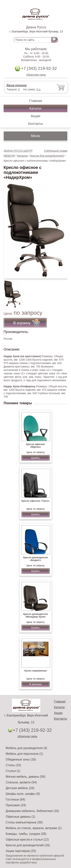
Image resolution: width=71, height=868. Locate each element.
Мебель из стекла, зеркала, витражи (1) (34, 828)
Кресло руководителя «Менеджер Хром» (36, 615)
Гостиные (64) (15, 799)
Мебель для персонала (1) (24, 754)
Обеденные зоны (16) (21, 759)
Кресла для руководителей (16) (28, 845)
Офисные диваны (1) (20, 817)
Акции (35, 116)
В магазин (35, 684)
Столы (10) (13, 765)
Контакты (36, 124)
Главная (35, 101)
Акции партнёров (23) (21, 851)
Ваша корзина (16, 85)
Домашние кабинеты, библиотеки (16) (32, 811)
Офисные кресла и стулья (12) (27, 840)
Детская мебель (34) (20, 788)
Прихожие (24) (16, 805)
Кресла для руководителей (47, 156)
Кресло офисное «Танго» (35, 501)
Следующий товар (56, 151)
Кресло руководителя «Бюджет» (36, 559)
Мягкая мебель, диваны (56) (26, 777)
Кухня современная (35, 671)
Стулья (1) (13, 771)
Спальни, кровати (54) (21, 782)
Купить (35, 458)
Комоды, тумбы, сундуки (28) (26, 834)
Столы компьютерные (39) (24, 822)
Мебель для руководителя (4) (26, 748)
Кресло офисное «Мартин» (35, 446)
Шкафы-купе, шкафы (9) (23, 794)
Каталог (35, 108)
